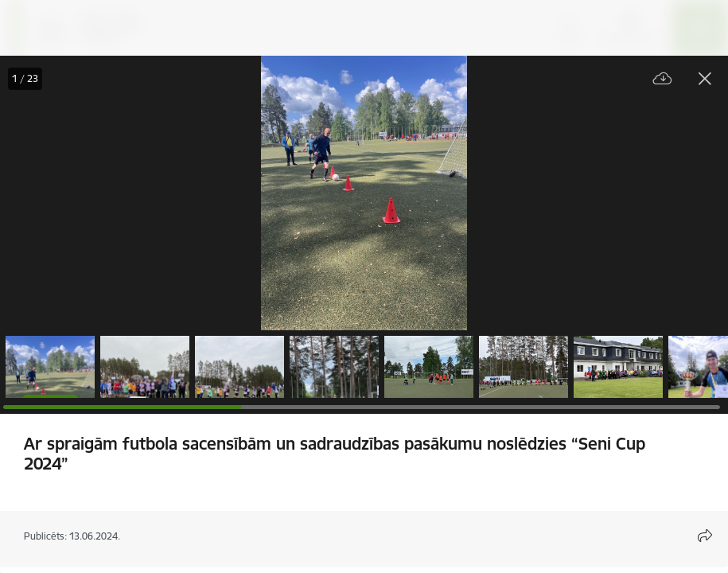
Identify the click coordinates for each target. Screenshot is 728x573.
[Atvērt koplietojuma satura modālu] (705, 536)
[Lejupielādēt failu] (663, 79)
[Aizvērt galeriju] (705, 79)
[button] (50, 367)
